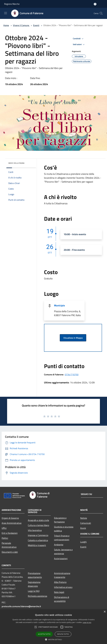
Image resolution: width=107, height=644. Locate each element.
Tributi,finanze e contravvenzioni (62, 538)
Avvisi (83, 528)
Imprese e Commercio (38, 535)
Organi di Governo (10, 518)
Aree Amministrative (12, 523)
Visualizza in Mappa (73, 338)
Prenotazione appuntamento (35, 575)
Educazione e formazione (60, 520)
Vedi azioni (79, 45)
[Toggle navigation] (6, 13)
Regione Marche (12, 4)
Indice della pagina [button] (16, 163)
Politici (5, 538)
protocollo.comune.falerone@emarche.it (21, 606)
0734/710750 (72, 374)
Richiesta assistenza (37, 596)
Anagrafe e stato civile (38, 520)
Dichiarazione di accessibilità (62, 599)
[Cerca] (101, 13)
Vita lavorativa (35, 530)
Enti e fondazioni (10, 533)
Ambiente (59, 545)
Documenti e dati (10, 552)
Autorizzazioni (61, 558)
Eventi (36, 25)
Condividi (79, 39)
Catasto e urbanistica (38, 540)
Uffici (4, 528)
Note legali (59, 592)
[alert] (53, 627)
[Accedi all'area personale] (95, 4)
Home (6, 25)
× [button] (105, 612)
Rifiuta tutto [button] (63, 634)
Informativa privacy (63, 587)
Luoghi (83, 542)
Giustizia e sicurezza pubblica (64, 529)
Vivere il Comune (21, 25)
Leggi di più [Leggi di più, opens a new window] (87, 622)
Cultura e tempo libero (38, 525)
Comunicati (86, 523)
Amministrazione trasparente (62, 575)
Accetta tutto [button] (44, 634)
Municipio (59, 305)
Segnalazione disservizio (34, 584)
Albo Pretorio (60, 582)
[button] (36, 627)
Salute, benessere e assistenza (63, 552)
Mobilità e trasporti (37, 545)
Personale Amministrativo (9, 545)
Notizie (84, 518)
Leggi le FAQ (34, 591)
